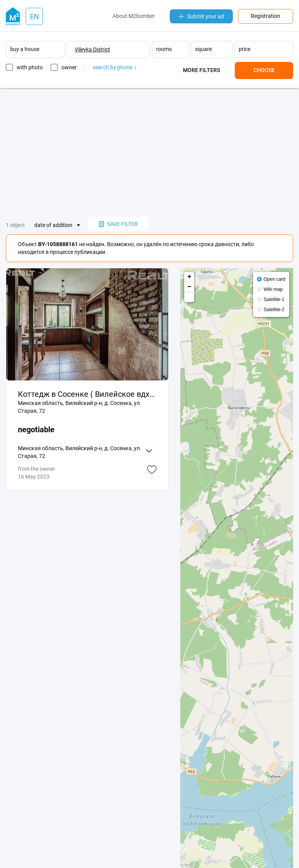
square (203, 49)
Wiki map (273, 289)
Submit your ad (201, 16)
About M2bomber (134, 16)
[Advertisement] (149, 152)
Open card (274, 279)
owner (69, 67)
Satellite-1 (274, 299)
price (244, 49)
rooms (164, 49)
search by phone (114, 67)
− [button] (189, 287)
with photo (30, 67)
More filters (201, 70)
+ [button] (189, 277)
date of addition (53, 225)
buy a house (25, 49)
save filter (118, 224)
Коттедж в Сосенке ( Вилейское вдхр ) (87, 394)
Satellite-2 (274, 310)
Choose (264, 70)
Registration (266, 16)
